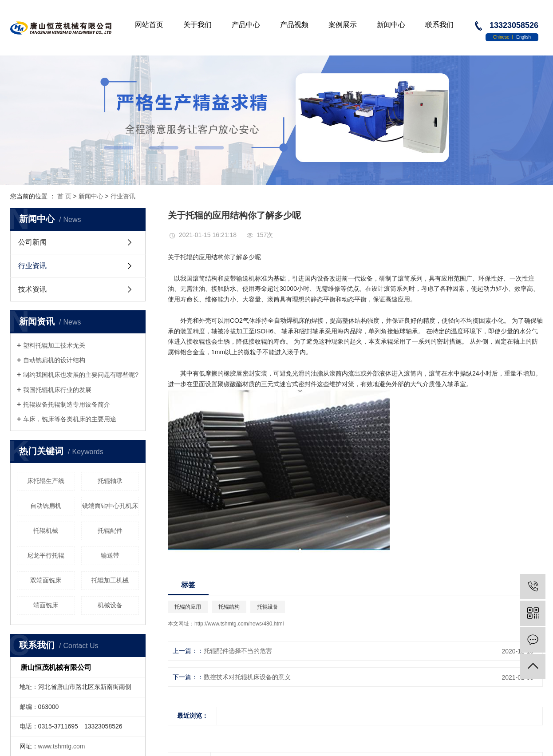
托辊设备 (268, 607)
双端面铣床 (46, 580)
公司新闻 (32, 242)
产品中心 (246, 25)
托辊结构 (229, 607)
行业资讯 (123, 196)
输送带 (110, 555)
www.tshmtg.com (62, 746)
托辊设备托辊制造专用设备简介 (67, 404)
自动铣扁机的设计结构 (54, 360)
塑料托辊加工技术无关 (54, 345)
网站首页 (149, 25)
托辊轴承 (110, 481)
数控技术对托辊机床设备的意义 (247, 677)
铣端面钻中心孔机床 (110, 506)
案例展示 (343, 25)
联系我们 (439, 25)
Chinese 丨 (505, 37)
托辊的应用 (188, 607)
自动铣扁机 (46, 506)
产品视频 (294, 25)
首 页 (64, 196)
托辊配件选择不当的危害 (238, 651)
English (523, 37)
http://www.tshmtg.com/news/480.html (239, 624)
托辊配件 (110, 530)
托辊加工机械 (110, 580)
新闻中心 (391, 25)
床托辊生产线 (46, 481)
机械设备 (110, 605)
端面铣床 (46, 605)
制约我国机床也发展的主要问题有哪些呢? (81, 375)
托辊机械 (46, 530)
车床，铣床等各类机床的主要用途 (70, 419)
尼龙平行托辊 (46, 555)
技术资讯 (32, 289)
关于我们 (197, 25)
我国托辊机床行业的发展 (57, 390)
